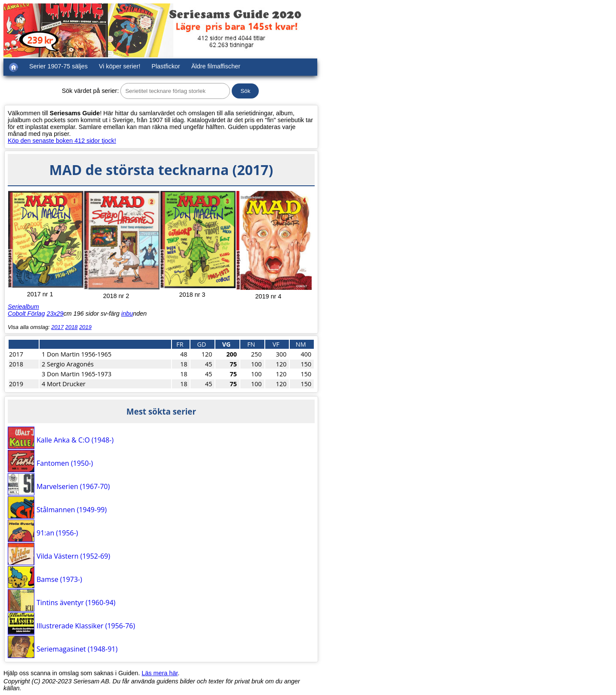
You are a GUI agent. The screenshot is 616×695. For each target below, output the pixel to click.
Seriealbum (23, 307)
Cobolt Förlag (26, 314)
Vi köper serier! (120, 66)
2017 (57, 327)
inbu (127, 314)
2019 (85, 327)
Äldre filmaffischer (216, 66)
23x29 (55, 314)
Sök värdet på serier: (90, 91)
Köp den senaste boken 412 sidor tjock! (62, 141)
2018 (72, 327)
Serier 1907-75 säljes (58, 66)
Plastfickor (166, 66)
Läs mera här (160, 673)
